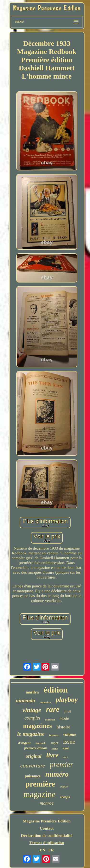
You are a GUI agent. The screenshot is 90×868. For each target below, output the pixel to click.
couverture (33, 766)
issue (69, 742)
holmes (54, 735)
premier (62, 764)
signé (66, 748)
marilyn (32, 692)
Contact (47, 828)
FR (51, 850)
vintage (32, 710)
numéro (57, 774)
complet (32, 718)
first (68, 711)
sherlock (40, 743)
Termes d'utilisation (47, 843)
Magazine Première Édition (47, 821)
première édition (36, 748)
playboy (67, 700)
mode (64, 718)
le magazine (31, 734)
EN (42, 850)
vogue (64, 786)
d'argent (24, 743)
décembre (45, 702)
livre (52, 755)
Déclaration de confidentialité (47, 836)
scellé (55, 749)
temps (65, 797)
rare (53, 709)
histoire (63, 727)
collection (50, 720)
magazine (39, 794)
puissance (33, 776)
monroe (47, 803)
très (66, 757)
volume (70, 734)
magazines (37, 726)
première (40, 784)
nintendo (25, 700)
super (55, 743)
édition (56, 690)
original (34, 756)
